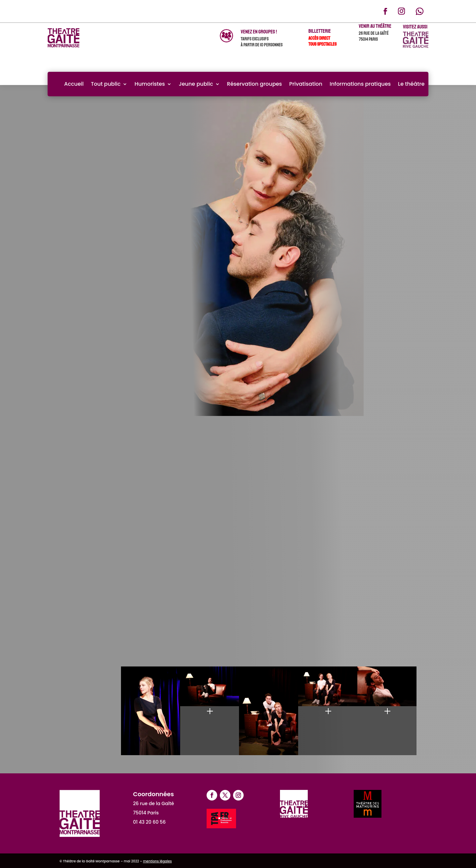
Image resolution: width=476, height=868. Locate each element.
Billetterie (320, 31)
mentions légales (158, 861)
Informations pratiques (360, 84)
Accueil (74, 84)
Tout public (106, 84)
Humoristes (150, 84)
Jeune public (196, 84)
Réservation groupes (255, 84)
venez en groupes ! (259, 32)
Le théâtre (411, 84)
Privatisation (306, 84)
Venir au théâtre (375, 26)
